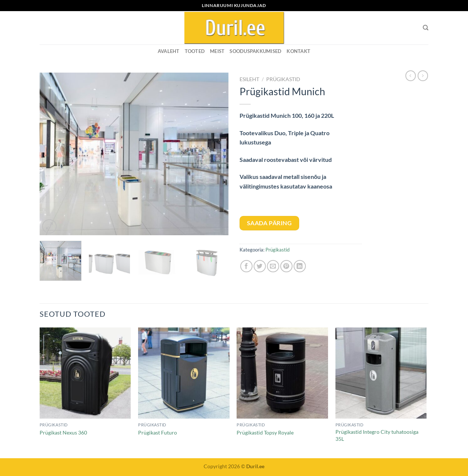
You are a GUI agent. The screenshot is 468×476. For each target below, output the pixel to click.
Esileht (249, 79)
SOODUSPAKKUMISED (255, 51)
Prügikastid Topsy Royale (265, 432)
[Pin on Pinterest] (286, 266)
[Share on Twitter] (260, 266)
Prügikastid (283, 79)
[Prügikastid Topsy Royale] (282, 373)
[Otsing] (426, 28)
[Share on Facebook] (246, 266)
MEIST (217, 51)
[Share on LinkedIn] (300, 266)
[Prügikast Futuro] (184, 373)
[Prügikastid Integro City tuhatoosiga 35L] (381, 373)
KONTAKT (298, 51)
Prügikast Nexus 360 (63, 432)
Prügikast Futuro (158, 432)
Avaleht (169, 51)
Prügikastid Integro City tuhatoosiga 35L (377, 435)
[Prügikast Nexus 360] (85, 373)
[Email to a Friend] (273, 266)
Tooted (195, 51)
